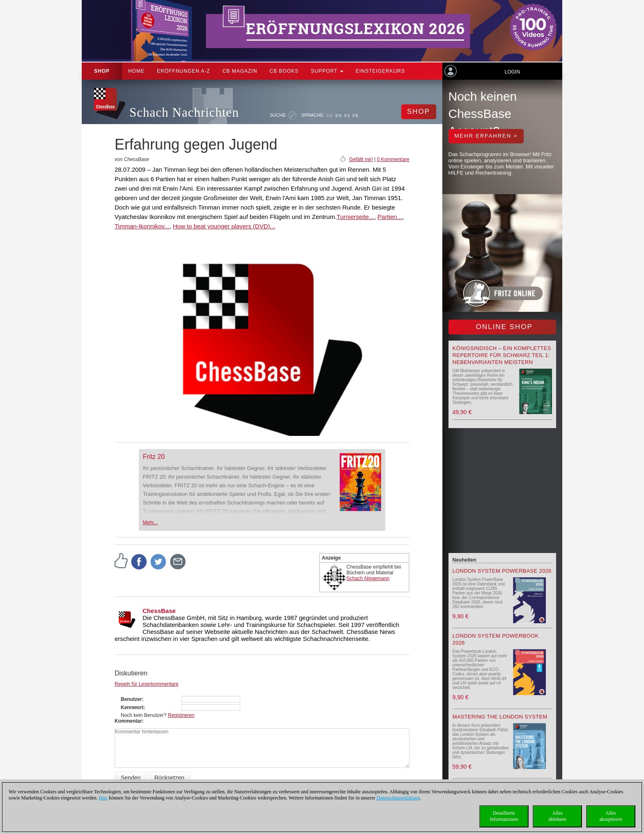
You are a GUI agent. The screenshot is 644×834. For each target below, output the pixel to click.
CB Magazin (240, 71)
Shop (102, 71)
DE (330, 115)
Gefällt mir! (361, 159)
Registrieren (181, 715)
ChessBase (159, 611)
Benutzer (131, 699)
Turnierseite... (355, 217)
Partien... (390, 217)
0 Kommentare (393, 159)
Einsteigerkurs (380, 71)
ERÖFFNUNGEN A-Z (184, 71)
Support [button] (327, 71)
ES (347, 115)
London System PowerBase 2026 (502, 571)
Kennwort (132, 707)
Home (136, 71)
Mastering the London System (500, 717)
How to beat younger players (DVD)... (224, 226)
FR (355, 115)
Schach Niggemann (368, 578)
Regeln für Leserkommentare (146, 684)
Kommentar (128, 721)
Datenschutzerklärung (398, 798)
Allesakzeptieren (611, 816)
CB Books (284, 71)
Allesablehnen (557, 816)
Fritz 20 (154, 457)
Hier (103, 798)
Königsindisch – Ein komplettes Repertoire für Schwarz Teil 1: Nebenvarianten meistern (502, 355)
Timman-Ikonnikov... (142, 226)
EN (339, 115)
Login (512, 72)
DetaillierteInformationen (504, 816)
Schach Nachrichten (184, 112)
